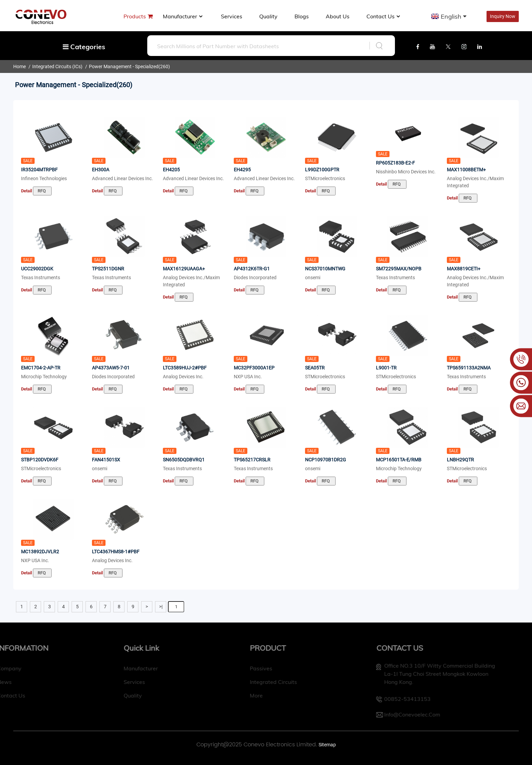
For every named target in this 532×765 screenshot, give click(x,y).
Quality (268, 16)
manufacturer (183, 16)
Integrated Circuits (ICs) (57, 66)
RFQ (42, 191)
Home (20, 66)
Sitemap (327, 745)
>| (161, 607)
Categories (84, 47)
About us (338, 16)
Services (232, 16)
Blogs (302, 16)
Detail (26, 191)
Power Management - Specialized (124, 66)
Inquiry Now (503, 16)
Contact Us (384, 16)
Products (135, 16)
